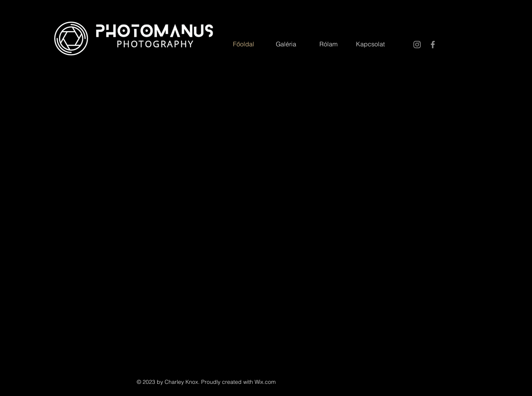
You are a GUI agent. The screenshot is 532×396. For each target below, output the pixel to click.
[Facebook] (433, 45)
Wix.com (265, 382)
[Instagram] (417, 45)
